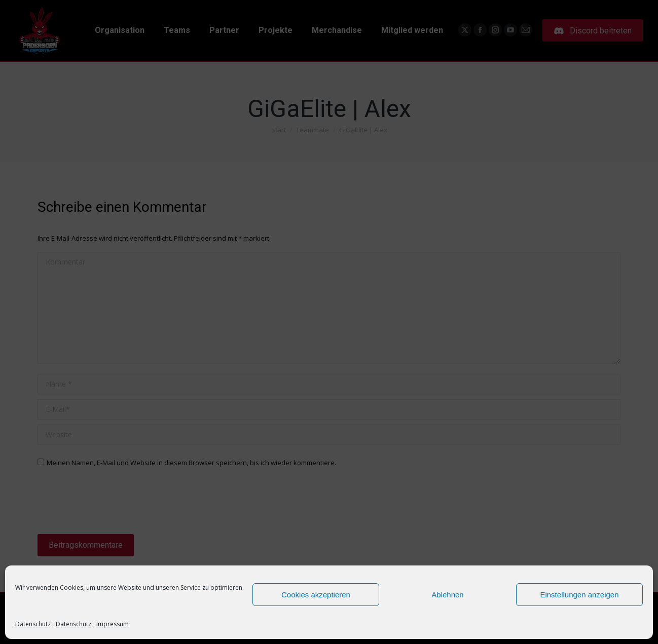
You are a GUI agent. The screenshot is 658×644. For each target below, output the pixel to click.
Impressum (113, 624)
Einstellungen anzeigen (579, 595)
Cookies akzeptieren (316, 595)
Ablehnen (447, 595)
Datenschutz (33, 624)
